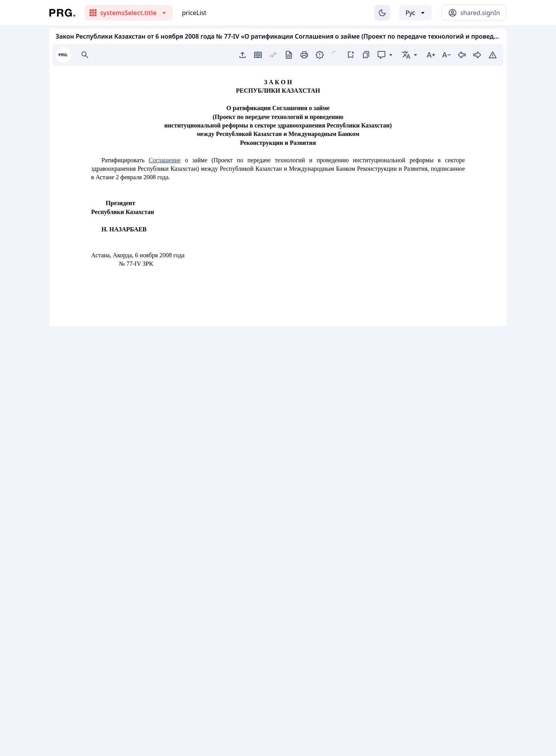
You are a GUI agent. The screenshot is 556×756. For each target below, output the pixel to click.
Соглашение (165, 160)
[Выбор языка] (416, 13)
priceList (194, 13)
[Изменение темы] (382, 13)
